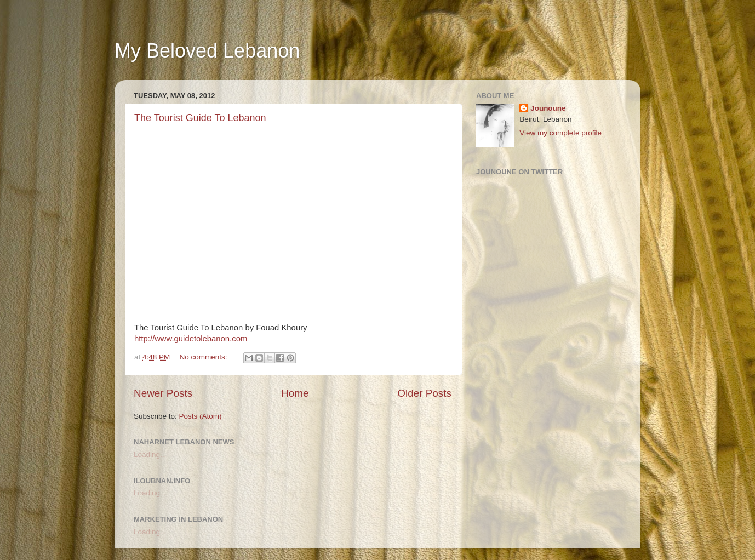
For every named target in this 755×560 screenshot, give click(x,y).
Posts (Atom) (201, 416)
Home (295, 393)
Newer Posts (163, 393)
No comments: (205, 357)
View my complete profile (560, 133)
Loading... (150, 455)
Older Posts (424, 393)
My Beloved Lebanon (207, 51)
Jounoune (548, 108)
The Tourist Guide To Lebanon (200, 118)
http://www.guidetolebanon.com (191, 339)
